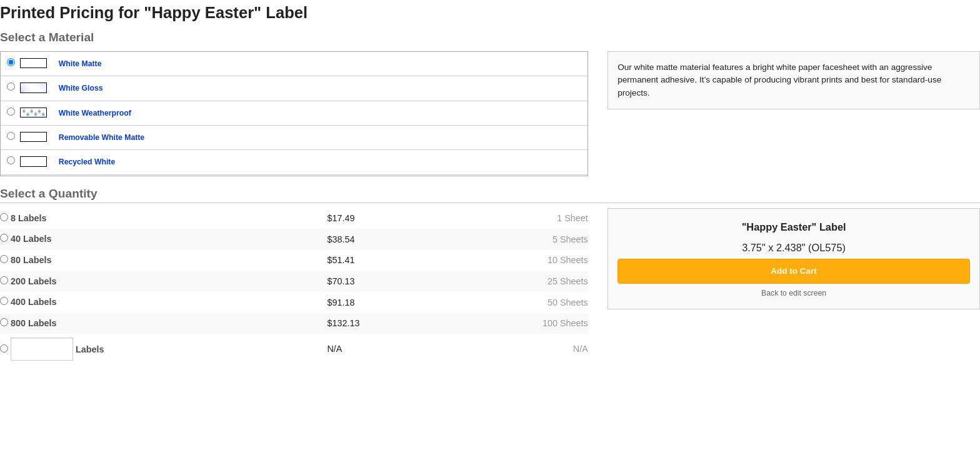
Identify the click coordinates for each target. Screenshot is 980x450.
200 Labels (28, 281)
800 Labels (28, 323)
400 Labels (28, 302)
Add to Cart (794, 271)
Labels (52, 349)
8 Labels (23, 218)
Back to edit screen (794, 293)
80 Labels (26, 260)
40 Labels (26, 239)
